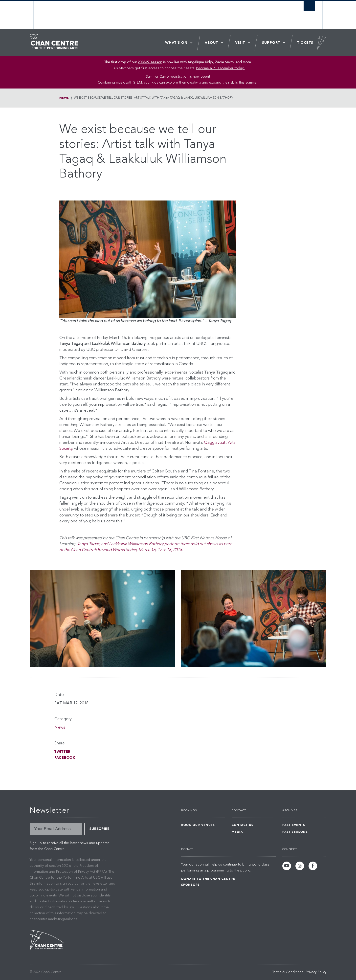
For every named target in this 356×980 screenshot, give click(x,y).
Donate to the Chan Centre (208, 879)
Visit (240, 43)
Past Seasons (295, 832)
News (64, 98)
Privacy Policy (316, 972)
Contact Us (243, 825)
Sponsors (190, 885)
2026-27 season (150, 62)
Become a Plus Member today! (220, 68)
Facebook (65, 758)
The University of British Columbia (48, 15)
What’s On (176, 43)
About (211, 43)
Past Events (294, 825)
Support (271, 43)
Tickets (305, 43)
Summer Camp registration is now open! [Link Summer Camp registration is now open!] (178, 77)
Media (237, 832)
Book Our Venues (198, 825)
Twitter (62, 752)
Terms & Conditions (288, 972)
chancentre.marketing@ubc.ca (54, 919)
